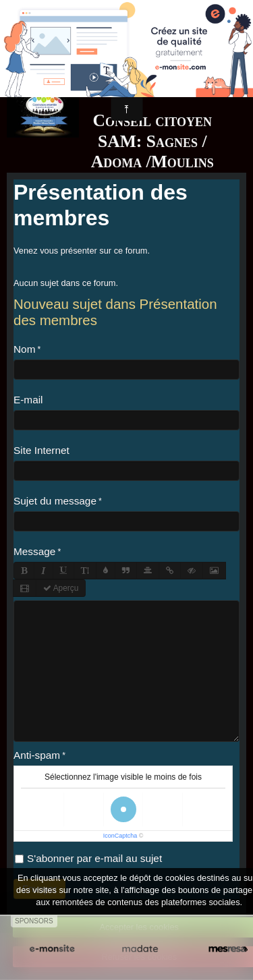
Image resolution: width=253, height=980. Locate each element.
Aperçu (61, 588)
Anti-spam (37, 755)
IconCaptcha (120, 836)
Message (34, 551)
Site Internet (41, 450)
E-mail (28, 400)
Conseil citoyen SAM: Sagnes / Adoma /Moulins (152, 141)
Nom (24, 349)
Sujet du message (55, 501)
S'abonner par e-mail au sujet (88, 858)
